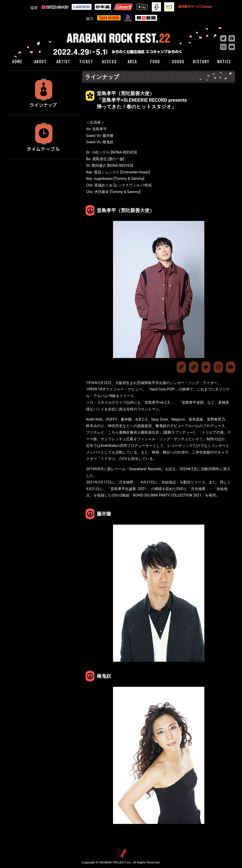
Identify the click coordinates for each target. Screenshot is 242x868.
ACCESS (109, 62)
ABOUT (40, 62)
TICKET (86, 62)
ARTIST (63, 62)
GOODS (178, 62)
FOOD (155, 62)
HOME (17, 62)
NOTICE (224, 62)
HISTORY (201, 62)
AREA (132, 62)
